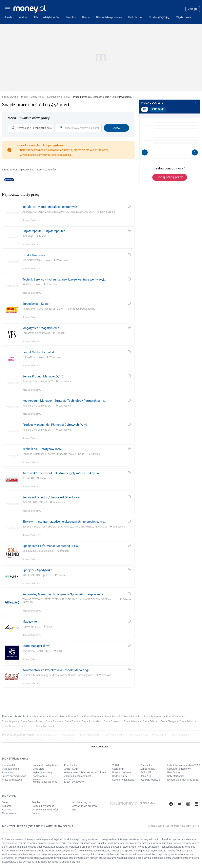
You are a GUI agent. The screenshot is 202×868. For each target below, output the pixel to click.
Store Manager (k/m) (36, 646)
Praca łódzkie (160, 735)
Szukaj (116, 128)
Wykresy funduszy (43, 772)
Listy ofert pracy (176, 776)
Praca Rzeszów (112, 721)
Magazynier (30, 622)
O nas (5, 802)
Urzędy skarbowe (122, 772)
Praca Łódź (74, 717)
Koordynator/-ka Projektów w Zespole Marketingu (56, 670)
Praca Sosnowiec (91, 721)
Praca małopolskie (114, 735)
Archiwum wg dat (82, 802)
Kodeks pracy (120, 776)
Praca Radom (53, 721)
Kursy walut (8, 765)
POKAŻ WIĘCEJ (101, 747)
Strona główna (10, 97)
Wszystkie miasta (46, 726)
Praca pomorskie (180, 735)
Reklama (7, 806)
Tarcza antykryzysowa (14, 776)
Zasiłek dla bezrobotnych (78, 776)
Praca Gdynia (9, 721)
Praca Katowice (175, 717)
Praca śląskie (68, 735)
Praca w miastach (12, 780)
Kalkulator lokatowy (123, 780)
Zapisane (158, 109)
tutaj (78, 862)
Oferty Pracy (37, 97)
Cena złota (39, 769)
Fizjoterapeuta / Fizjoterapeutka (44, 231)
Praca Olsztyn (168, 721)
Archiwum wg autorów (85, 806)
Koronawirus (40, 776)
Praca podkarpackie (33, 740)
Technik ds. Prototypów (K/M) (43, 449)
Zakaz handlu (148, 769)
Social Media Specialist (38, 352)
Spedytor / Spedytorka (37, 570)
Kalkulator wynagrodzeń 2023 (184, 765)
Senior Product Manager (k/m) (43, 376)
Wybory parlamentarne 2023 (183, 780)
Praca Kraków (57, 717)
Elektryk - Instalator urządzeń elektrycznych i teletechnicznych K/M (64, 522)
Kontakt (6, 810)
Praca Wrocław (93, 717)
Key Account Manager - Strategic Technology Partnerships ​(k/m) (64, 401)
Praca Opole (9, 726)
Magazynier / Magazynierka (41, 328)
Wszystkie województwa (61, 740)
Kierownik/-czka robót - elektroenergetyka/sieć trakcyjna (61, 473)
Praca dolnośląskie (138, 735)
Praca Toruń (71, 721)
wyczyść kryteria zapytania (56, 155)
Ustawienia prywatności (45, 810)
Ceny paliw (146, 765)
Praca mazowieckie (46, 735)
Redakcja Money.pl (150, 780)
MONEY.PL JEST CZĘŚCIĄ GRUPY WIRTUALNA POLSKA (38, 826)
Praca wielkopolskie (89, 735)
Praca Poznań (112, 717)
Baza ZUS (146, 776)
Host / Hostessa (34, 255)
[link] (68, 213)
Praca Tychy (26, 726)
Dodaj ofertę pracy (170, 177)
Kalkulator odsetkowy (179, 769)
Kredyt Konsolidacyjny (45, 782)
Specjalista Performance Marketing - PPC (50, 546)
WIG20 (116, 765)
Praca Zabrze (150, 721)
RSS (74, 810)
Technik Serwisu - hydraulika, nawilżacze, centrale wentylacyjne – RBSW (64, 280)
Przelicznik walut (11, 769)
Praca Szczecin (132, 717)
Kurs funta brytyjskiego (45, 765)
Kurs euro (7, 772)
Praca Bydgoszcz (153, 717)
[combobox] (31, 128)
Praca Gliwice (131, 721)
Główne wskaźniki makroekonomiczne (85, 772)
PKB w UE (146, 772)
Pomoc (36, 813)
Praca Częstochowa (31, 721)
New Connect (174, 772)
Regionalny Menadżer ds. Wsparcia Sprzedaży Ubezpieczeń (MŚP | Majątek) (64, 594)
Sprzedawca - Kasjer (36, 304)
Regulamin (38, 802)
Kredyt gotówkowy (74, 782)
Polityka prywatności (43, 806)
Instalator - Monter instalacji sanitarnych (50, 207)
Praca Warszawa (36, 717)
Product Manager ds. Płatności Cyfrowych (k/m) (55, 425)
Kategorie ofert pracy (59, 97)
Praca (24, 97)
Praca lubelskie (10, 740)
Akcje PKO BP (72, 769)
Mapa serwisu (10, 813)
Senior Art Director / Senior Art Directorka (51, 497)
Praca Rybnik (187, 721)
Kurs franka (71, 765)
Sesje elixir (118, 769)
